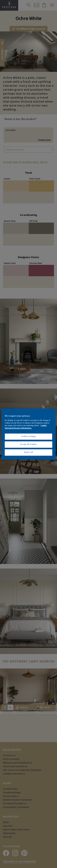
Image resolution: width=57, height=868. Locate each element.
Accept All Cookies (28, 444)
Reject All (29, 452)
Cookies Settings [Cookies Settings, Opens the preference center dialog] (28, 436)
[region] (28, 434)
